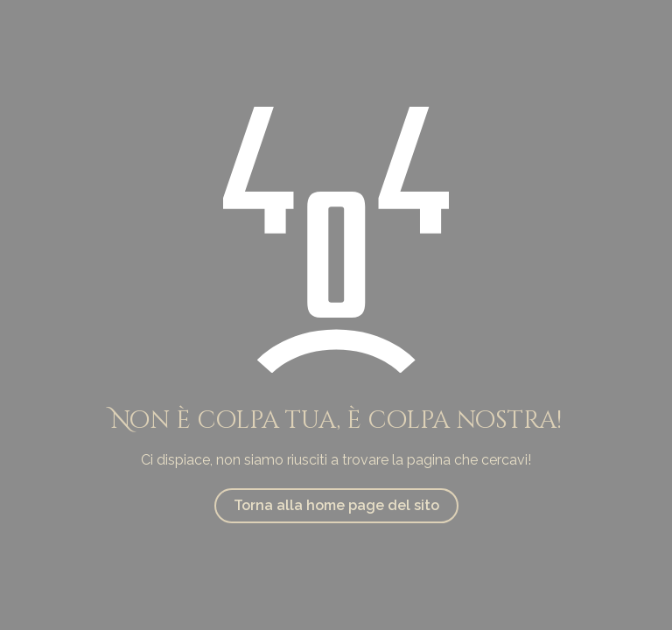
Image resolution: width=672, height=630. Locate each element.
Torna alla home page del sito (336, 505)
